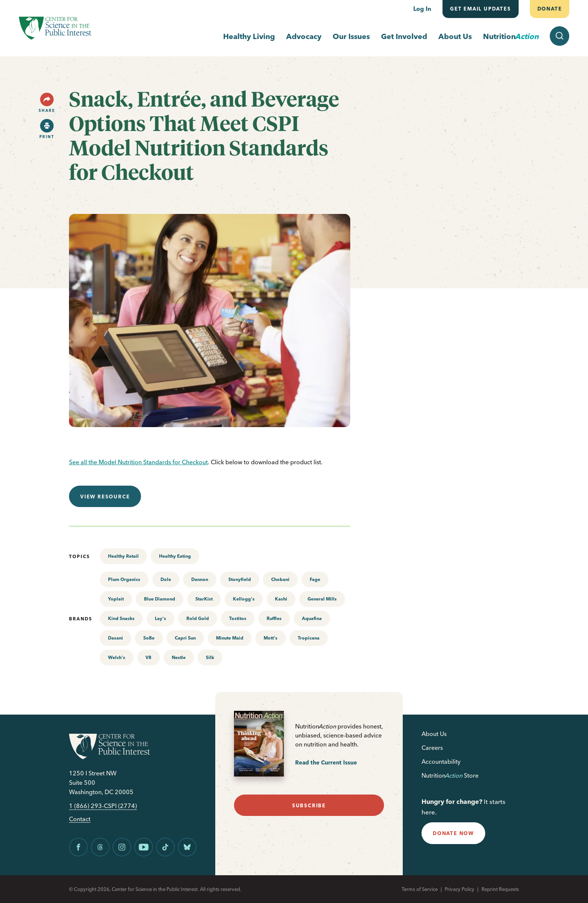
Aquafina (312, 618)
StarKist (204, 599)
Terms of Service (420, 889)
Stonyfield (240, 579)
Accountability (441, 762)
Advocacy (304, 36)
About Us (455, 36)
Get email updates (481, 9)
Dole (166, 579)
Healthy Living (249, 36)
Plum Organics (124, 579)
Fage (315, 579)
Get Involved (404, 36)
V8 (148, 657)
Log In (422, 9)
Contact (80, 819)
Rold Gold (198, 618)
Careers (432, 748)
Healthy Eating (175, 556)
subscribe (309, 805)
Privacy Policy (460, 889)
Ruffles (274, 618)
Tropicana (309, 638)
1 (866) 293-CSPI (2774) (103, 806)
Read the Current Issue (326, 762)
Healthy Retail (123, 556)
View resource (105, 497)
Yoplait (116, 599)
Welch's (117, 657)
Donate (549, 9)
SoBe (149, 638)
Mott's (271, 638)
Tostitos (238, 618)
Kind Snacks (121, 618)
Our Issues (351, 36)
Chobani (280, 579)
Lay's (160, 618)
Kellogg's (244, 599)
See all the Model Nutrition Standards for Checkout (138, 462)
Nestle (179, 657)
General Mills (322, 599)
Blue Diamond (160, 599)
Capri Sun (185, 638)
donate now (453, 833)
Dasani (115, 638)
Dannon (200, 579)
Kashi (281, 599)
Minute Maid (230, 638)
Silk (210, 657)
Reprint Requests (500, 889)
